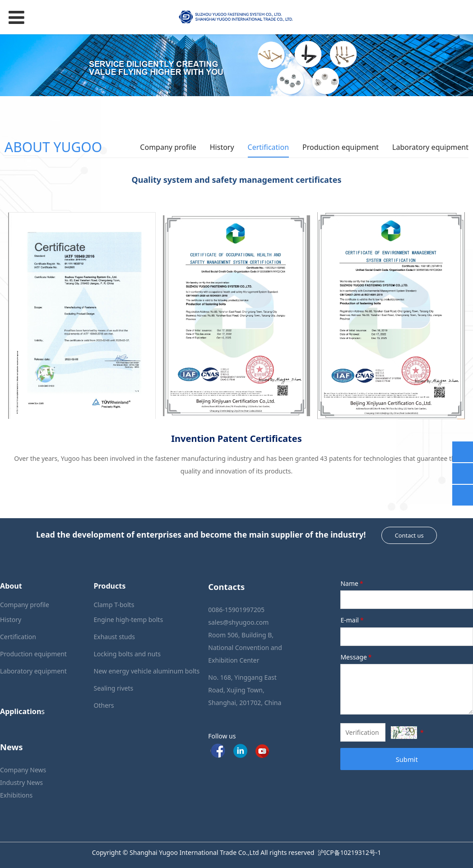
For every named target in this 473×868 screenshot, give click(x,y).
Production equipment (341, 147)
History (222, 147)
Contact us (409, 535)
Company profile (168, 147)
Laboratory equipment (430, 147)
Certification (268, 147)
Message (357, 657)
